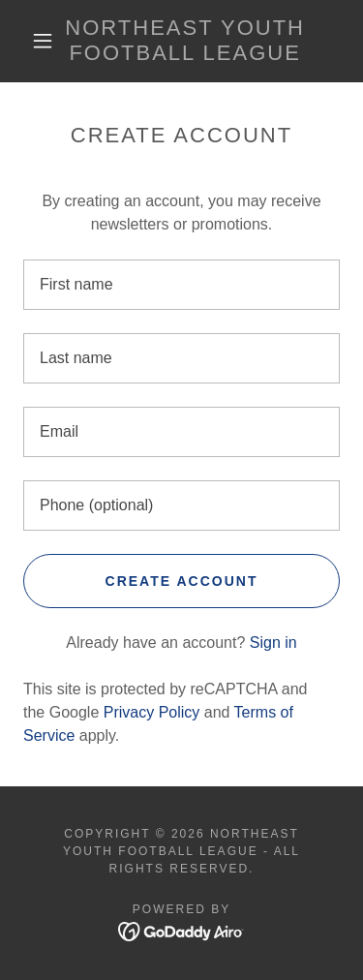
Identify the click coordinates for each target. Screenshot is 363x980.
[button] (43, 41)
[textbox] (181, 285)
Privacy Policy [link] (152, 712)
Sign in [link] (273, 643)
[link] (185, 41)
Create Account (182, 581)
